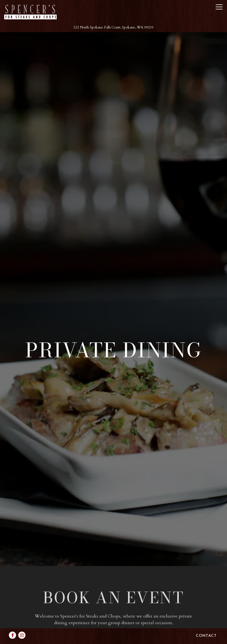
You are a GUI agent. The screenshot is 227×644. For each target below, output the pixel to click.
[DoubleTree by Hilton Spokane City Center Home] (30, 12)
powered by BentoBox (113, 639)
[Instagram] (22, 626)
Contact (206, 627)
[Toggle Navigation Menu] (219, 7)
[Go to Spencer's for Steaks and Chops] (113, 28)
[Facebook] (12, 626)
